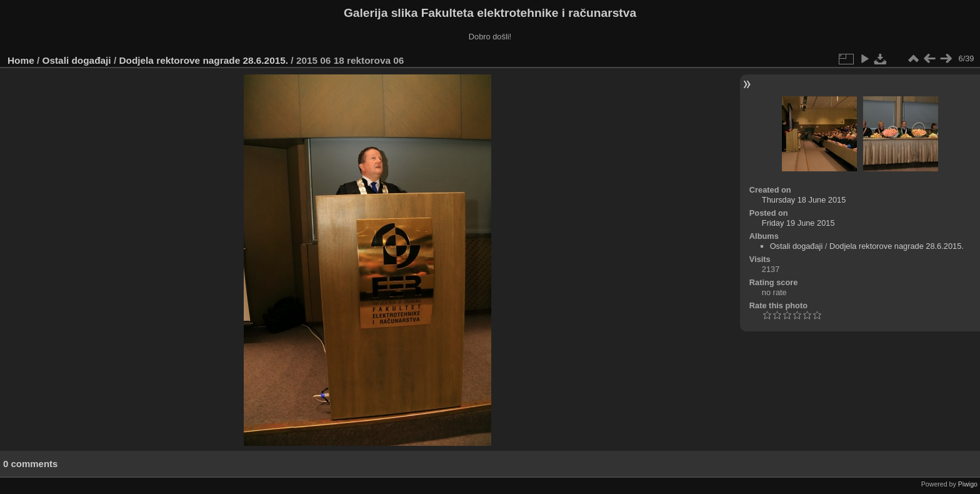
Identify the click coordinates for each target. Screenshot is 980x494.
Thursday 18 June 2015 (804, 200)
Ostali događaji (77, 60)
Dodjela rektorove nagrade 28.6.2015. (203, 60)
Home (21, 60)
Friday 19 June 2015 (798, 223)
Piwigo (968, 484)
